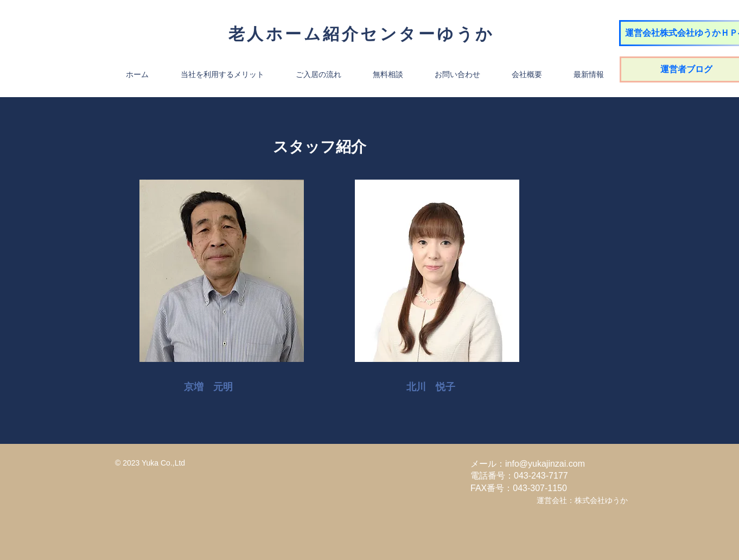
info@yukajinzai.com (545, 464)
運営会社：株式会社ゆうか (582, 500)
